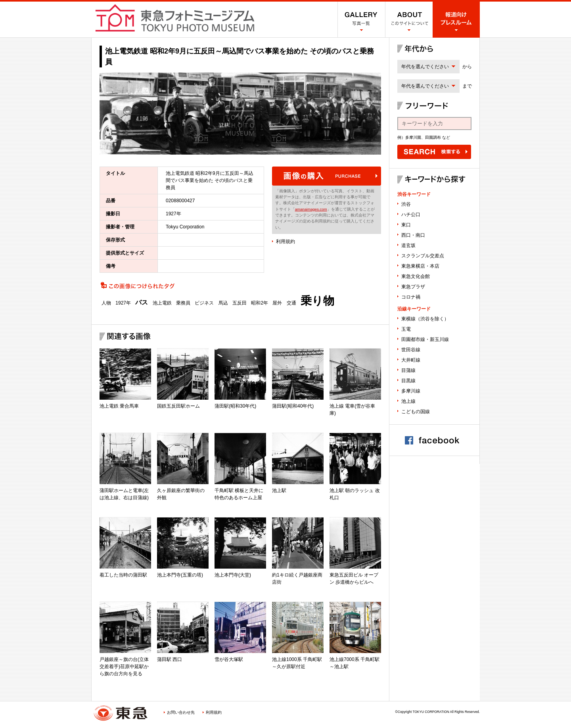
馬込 (223, 303)
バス (142, 303)
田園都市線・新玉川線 (425, 339)
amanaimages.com (311, 209)
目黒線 (408, 381)
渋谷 (406, 204)
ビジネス (204, 303)
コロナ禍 (411, 297)
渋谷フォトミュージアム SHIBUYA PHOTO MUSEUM (175, 18)
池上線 (408, 401)
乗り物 (317, 301)
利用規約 (285, 241)
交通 (291, 303)
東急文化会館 (416, 276)
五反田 (240, 303)
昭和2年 (260, 303)
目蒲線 (408, 370)
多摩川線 (411, 391)
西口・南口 (413, 235)
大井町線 (411, 360)
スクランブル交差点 (423, 256)
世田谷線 (411, 350)
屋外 (277, 303)
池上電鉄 (162, 303)
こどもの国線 (416, 412)
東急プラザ (413, 287)
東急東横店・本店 (420, 266)
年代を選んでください (425, 67)
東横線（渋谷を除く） (425, 319)
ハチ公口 (411, 215)
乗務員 (183, 303)
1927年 (123, 303)
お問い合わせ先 (181, 712)
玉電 (406, 329)
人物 (106, 303)
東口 (406, 225)
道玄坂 (408, 245)
